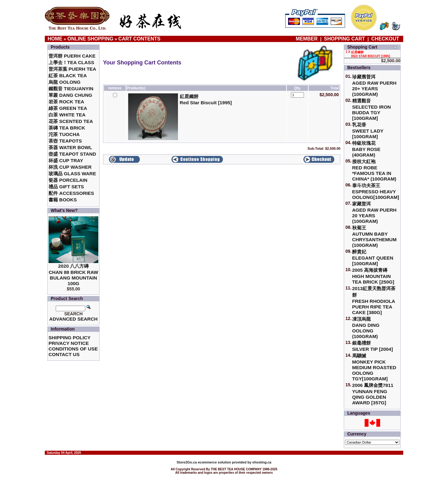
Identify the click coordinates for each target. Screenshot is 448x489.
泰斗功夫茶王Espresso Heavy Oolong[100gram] (376, 191)
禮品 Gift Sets (66, 187)
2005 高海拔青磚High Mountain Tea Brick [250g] (373, 276)
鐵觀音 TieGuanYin (71, 89)
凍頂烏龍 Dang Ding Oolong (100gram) (366, 328)
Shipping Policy (70, 338)
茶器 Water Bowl (70, 147)
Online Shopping (91, 39)
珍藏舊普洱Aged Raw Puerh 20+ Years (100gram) (374, 85)
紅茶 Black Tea (68, 75)
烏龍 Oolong (65, 82)
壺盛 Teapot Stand (72, 154)
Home (55, 39)
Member (308, 39)
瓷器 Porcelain (68, 180)
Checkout (385, 39)
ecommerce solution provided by (215, 462)
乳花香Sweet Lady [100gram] (368, 131)
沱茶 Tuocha (64, 134)
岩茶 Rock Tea (66, 102)
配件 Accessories (71, 193)
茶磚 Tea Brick (67, 128)
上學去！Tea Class (71, 62)
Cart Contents (139, 39)
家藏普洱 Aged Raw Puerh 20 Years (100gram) (374, 212)
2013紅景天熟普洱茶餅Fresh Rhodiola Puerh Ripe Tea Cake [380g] (374, 300)
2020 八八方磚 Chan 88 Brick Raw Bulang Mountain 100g (73, 275)
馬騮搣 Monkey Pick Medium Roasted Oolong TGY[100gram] (374, 367)
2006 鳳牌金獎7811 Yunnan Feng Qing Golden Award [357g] (373, 394)
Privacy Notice (69, 343)
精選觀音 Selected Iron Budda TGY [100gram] (372, 109)
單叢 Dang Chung (70, 95)
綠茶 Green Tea (68, 108)
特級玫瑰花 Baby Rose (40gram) (366, 149)
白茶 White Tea (67, 115)
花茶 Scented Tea (71, 121)
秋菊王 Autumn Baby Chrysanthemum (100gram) (374, 236)
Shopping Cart (344, 39)
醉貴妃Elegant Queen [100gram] (373, 258)
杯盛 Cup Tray (66, 160)
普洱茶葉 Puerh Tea (72, 69)
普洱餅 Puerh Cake (72, 56)
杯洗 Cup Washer (70, 167)
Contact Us (64, 354)
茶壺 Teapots (65, 141)
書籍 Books (63, 200)
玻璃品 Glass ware (72, 174)
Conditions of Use (73, 349)
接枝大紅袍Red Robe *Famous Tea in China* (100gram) (374, 170)
